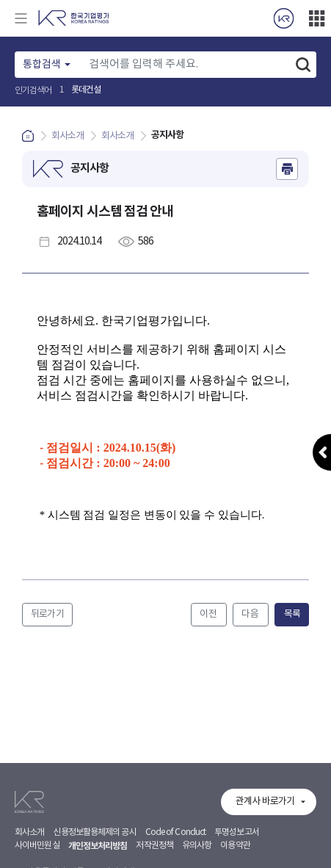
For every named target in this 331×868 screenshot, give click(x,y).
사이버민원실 (37, 846)
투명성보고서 (237, 832)
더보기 (316, 18)
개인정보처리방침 (98, 846)
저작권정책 (154, 846)
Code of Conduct (176, 832)
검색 (303, 65)
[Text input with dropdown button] (186, 65)
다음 (250, 614)
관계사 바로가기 (265, 802)
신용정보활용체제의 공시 (94, 832)
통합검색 (42, 65)
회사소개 (29, 832)
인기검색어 (33, 91)
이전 (208, 614)
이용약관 (235, 846)
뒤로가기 (47, 614)
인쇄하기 (287, 169)
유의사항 (197, 846)
